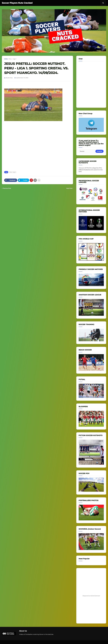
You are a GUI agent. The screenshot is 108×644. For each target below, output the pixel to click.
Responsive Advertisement (91, 596)
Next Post (69, 188)
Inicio (6, 59)
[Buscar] (87, 151)
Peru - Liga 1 (12, 59)
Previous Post (7, 188)
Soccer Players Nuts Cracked (17, 3)
